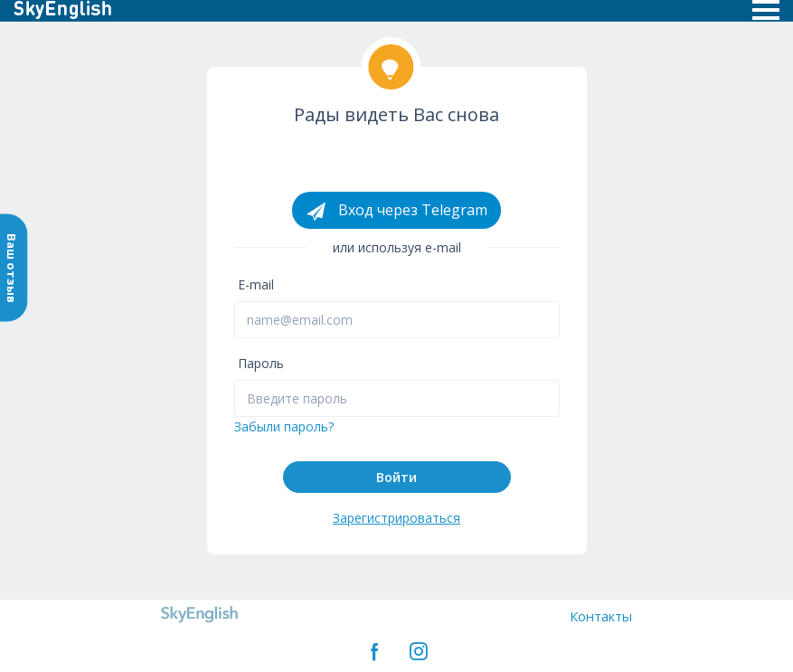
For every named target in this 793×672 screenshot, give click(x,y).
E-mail (256, 284)
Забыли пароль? (284, 426)
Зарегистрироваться (396, 518)
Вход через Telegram (396, 211)
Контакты (601, 616)
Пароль (261, 363)
